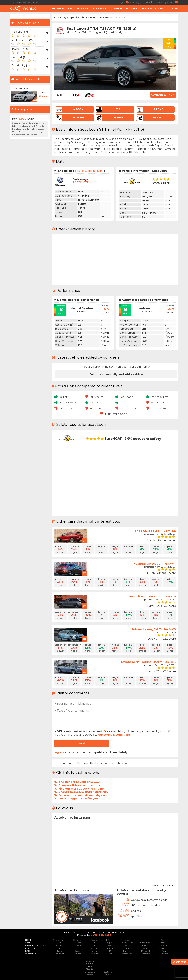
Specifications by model (92, 8)
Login (124, 2)
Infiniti (110, 940)
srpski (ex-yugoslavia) (166, 2)
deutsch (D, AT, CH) (141, 2)
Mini (146, 940)
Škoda (108, 975)
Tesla (90, 966)
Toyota (90, 969)
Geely (94, 948)
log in (58, 752)
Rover (164, 943)
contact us (33, 2)
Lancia (127, 940)
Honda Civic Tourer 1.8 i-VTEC (154, 531)
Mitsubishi (146, 943)
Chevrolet (59, 954)
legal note (22, 2)
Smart (164, 954)
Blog (175, 8)
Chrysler (77, 940)
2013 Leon (103, 18)
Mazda (127, 951)
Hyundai (94, 954)
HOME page (61, 18)
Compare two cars (125, 8)
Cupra (77, 945)
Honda (94, 951)
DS (77, 948)
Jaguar (110, 943)
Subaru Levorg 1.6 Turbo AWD (154, 629)
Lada (110, 954)
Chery (59, 951)
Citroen (77, 943)
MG (127, 948)
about (12, 2)
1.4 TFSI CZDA (82, 183)
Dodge (94, 940)
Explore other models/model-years (83, 795)
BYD (59, 948)
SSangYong (164, 948)
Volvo (90, 975)
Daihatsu (77, 954)
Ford (94, 945)
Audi (59, 943)
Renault (164, 940)
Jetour (110, 948)
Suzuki (90, 964)
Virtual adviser (62, 8)
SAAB (164, 945)
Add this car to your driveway (79, 782)
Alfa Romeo (59, 940)
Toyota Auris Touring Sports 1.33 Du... (148, 662)
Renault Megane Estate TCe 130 (152, 596)
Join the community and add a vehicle (116, 374)
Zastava (108, 972)
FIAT (94, 943)
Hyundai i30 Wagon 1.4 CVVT (155, 564)
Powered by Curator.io (162, 885)
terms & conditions (35, 945)
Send (82, 743)
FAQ (28, 951)
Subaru (90, 961)
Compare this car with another (80, 785)
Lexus (127, 945)
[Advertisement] (30, 196)
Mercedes (127, 954)
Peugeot (146, 951)
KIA (110, 951)
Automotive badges (154, 8)
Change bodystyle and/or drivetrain (83, 792)
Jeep (110, 945)
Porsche (146, 954)
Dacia (77, 951)
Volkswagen (90, 972)
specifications (79, 18)
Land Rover (127, 943)
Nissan (146, 945)
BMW (59, 945)
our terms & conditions (114, 735)
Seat (92, 18)
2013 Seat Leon (20, 88)
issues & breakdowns (90, 171)
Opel (146, 948)
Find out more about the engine (81, 789)
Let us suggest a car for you (78, 799)
